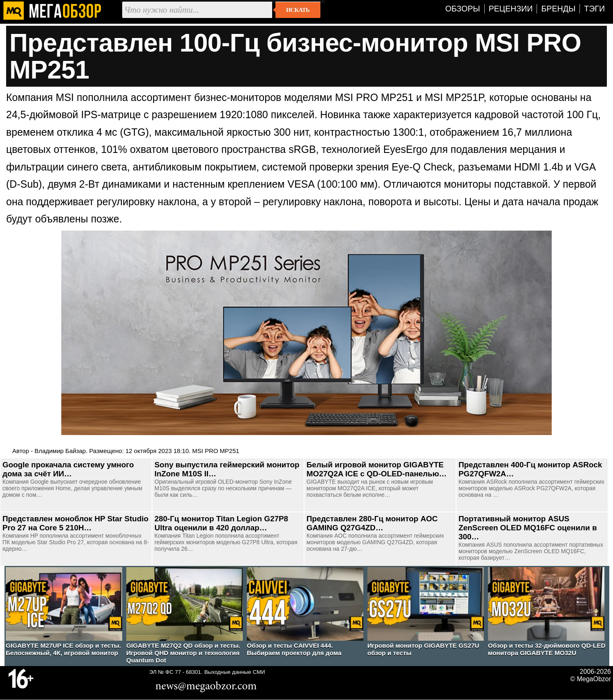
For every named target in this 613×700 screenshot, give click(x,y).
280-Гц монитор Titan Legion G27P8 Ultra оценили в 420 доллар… (221, 523)
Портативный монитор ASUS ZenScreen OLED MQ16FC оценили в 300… (528, 528)
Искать (298, 10)
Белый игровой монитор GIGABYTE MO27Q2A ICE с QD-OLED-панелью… (377, 469)
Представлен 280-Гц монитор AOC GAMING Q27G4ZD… (372, 523)
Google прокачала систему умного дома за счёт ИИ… (68, 469)
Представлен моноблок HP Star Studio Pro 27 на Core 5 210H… (75, 523)
